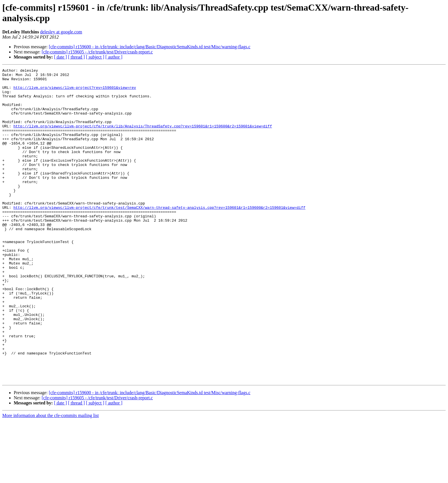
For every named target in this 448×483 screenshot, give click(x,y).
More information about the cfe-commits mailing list (51, 478)
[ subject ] (95, 57)
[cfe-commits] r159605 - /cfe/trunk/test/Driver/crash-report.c (97, 52)
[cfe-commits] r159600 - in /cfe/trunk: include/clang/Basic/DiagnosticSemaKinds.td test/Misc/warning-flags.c (150, 47)
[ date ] (60, 57)
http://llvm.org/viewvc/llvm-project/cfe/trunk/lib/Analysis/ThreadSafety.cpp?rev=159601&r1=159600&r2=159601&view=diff (143, 138)
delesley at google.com (61, 32)
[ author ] (114, 57)
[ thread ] (76, 57)
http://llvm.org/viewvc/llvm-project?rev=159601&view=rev (75, 92)
